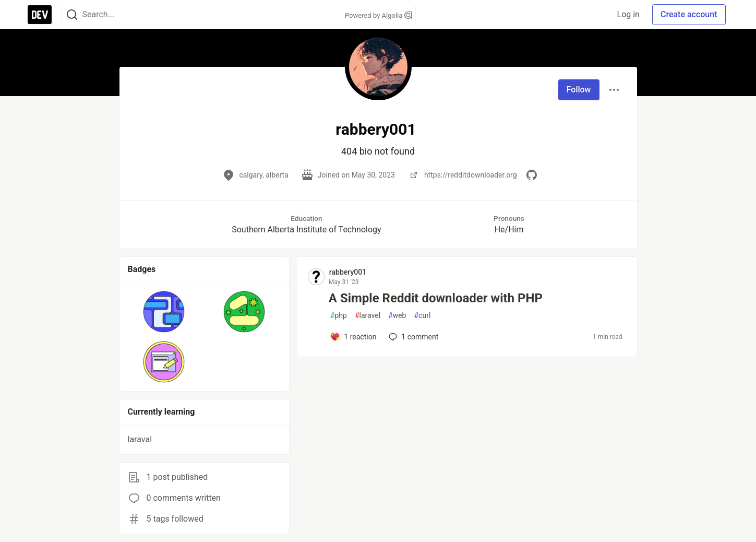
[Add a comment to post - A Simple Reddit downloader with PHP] (353, 337)
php (339, 316)
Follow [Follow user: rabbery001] (579, 90)
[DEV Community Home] (40, 15)
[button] (164, 312)
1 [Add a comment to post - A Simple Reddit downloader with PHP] (412, 337)
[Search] (72, 15)
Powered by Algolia (378, 15)
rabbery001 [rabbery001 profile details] (348, 272)
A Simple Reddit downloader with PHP (436, 298)
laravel (368, 316)
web (397, 316)
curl (422, 316)
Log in (628, 14)
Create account (689, 14)
